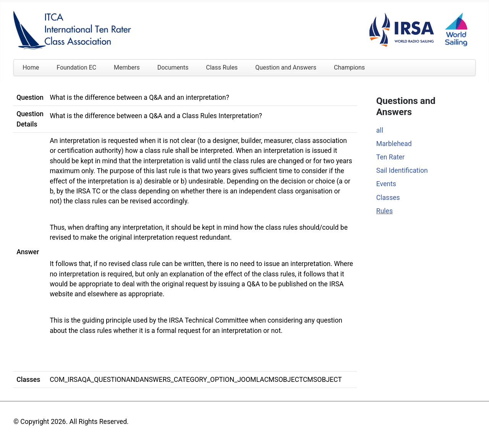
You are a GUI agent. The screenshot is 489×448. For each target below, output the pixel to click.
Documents (173, 67)
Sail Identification (402, 170)
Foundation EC (76, 67)
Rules (385, 211)
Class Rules (222, 67)
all (380, 130)
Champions (349, 67)
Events (386, 184)
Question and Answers (286, 67)
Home (31, 67)
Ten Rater (391, 157)
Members (127, 67)
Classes (388, 198)
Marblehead (394, 144)
